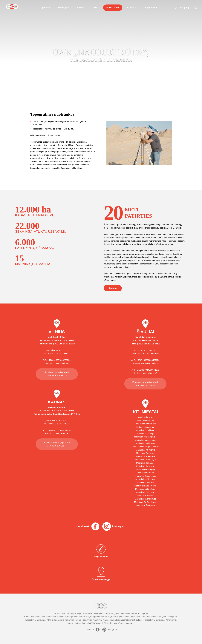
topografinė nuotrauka (100, 617)
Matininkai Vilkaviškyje (145, 489)
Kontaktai (132, 8)
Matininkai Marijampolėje (145, 437)
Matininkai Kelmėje (145, 433)
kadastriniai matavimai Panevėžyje (160, 620)
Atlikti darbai (113, 8)
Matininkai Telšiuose (145, 463)
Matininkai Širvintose (145, 505)
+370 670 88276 (59, 376)
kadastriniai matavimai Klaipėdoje (97, 620)
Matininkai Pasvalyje (145, 453)
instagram (119, 526)
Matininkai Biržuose (145, 420)
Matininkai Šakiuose (145, 492)
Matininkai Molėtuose (145, 443)
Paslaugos (64, 8)
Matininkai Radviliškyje (145, 460)
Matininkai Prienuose (145, 456)
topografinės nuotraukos (78, 617)
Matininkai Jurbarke (145, 496)
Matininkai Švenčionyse (145, 499)
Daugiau (113, 288)
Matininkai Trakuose (145, 466)
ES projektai (151, 8)
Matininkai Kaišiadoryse (145, 479)
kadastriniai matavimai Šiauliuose (128, 620)
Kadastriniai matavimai (35, 617)
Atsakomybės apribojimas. (137, 613)
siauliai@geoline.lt (150, 382)
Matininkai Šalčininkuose (145, 502)
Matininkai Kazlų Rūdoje (145, 486)
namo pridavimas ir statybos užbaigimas (159, 617)
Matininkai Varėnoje (145, 473)
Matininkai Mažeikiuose (145, 440)
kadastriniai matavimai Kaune (68, 620)
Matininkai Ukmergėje (145, 469)
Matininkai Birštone (145, 482)
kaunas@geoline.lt (62, 442)
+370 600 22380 (148, 385)
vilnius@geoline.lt (61, 372)
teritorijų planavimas (120, 617)
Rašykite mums (101, 551)
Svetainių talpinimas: (85, 623)
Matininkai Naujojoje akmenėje (145, 447)
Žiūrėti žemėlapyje (101, 574)
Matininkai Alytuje (145, 417)
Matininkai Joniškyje (145, 430)
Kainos (81, 8)
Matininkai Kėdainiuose (145, 476)
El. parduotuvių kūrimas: (119, 623)
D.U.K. (95, 8)
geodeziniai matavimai (56, 617)
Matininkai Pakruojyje (145, 450)
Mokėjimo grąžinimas (114, 613)
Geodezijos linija (73, 613)
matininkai (135, 617)
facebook (83, 526)
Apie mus (46, 8)
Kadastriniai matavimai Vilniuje (39, 620)
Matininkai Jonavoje (145, 427)
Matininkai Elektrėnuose (145, 424)
